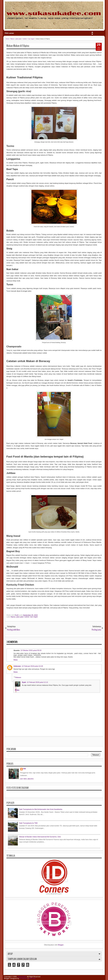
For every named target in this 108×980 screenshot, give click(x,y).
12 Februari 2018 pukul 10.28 (32, 666)
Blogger (61, 945)
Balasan (18, 677)
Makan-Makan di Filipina (18, 46)
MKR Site (32, 978)
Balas (16, 660)
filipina (13, 617)
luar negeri (34, 617)
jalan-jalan (20, 617)
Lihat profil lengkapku (27, 779)
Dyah (17, 615)
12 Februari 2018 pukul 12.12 (37, 682)
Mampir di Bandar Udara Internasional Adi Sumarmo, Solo (40, 837)
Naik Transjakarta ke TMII (28, 823)
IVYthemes (24, 978)
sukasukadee (22, 977)
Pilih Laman (9, 33)
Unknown (17, 666)
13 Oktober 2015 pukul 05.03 (31, 650)
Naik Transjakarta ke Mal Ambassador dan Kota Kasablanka (41, 809)
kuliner (27, 617)
